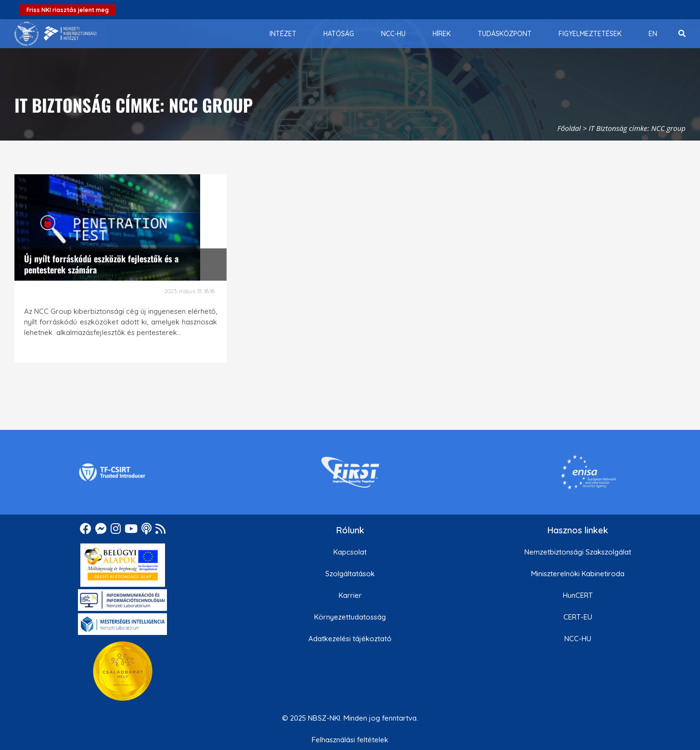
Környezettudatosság (350, 617)
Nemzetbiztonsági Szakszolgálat (578, 552)
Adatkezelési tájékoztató (350, 639)
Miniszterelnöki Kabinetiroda (578, 574)
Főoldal (569, 128)
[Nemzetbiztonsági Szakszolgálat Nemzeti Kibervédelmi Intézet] (56, 34)
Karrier (350, 595)
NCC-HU (578, 639)
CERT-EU (578, 617)
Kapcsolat (350, 552)
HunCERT (578, 595)
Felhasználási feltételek (350, 740)
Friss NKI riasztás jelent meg (68, 10)
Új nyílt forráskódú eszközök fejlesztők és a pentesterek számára (101, 264)
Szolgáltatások (350, 574)
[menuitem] (283, 34)
